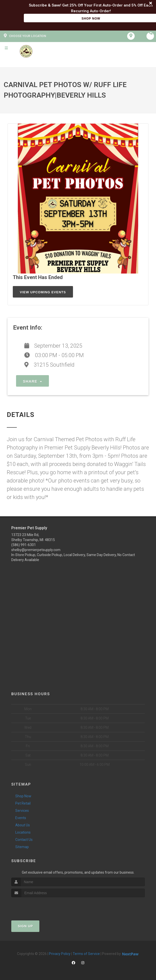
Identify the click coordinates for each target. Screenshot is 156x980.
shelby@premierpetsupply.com (36, 550)
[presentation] (38, 907)
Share (33, 381)
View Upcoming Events (43, 292)
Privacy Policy (60, 954)
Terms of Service (86, 954)
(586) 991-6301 (24, 545)
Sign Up (25, 926)
